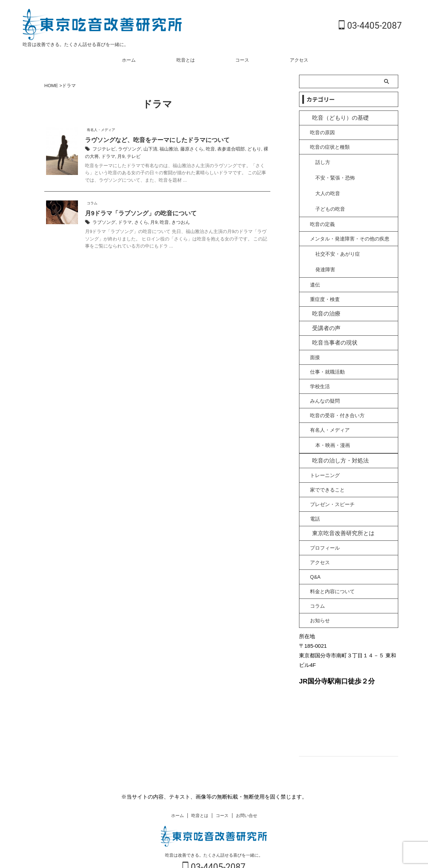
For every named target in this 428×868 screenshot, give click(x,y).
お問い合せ (247, 796)
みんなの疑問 (325, 381)
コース (242, 60)
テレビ (116, 157)
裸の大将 (260, 150)
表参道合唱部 (221, 150)
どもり (243, 150)
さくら (138, 223)
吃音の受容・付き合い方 (337, 396)
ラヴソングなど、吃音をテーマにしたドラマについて (153, 140)
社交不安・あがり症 (338, 239)
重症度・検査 (325, 279)
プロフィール (325, 527)
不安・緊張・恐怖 (335, 173)
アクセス (299, 60)
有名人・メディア (330, 410)
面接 (315, 337)
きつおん (175, 223)
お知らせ (320, 599)
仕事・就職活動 (327, 352)
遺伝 (315, 265)
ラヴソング (127, 150)
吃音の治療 (323, 294)
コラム (317, 585)
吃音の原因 (322, 132)
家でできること (327, 469)
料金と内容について (332, 570)
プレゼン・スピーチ (332, 483)
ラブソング (103, 223)
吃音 (202, 150)
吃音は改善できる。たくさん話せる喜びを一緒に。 (214, 835)
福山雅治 (163, 150)
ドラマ (91, 157)
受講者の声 (323, 308)
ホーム (129, 60)
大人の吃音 (328, 184)
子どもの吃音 (330, 195)
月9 (104, 157)
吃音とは (186, 60)
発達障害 (325, 250)
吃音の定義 (322, 210)
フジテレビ (103, 150)
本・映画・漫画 (333, 425)
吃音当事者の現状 (330, 323)
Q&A (315, 556)
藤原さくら (185, 150)
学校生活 (320, 367)
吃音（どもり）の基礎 (334, 118)
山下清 (146, 150)
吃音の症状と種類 (330, 147)
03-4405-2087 (370, 26)
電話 (315, 498)
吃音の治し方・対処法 (334, 439)
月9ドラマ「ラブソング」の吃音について (138, 214)
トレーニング (325, 454)
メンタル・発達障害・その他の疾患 (350, 225)
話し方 (323, 161)
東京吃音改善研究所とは (336, 512)
